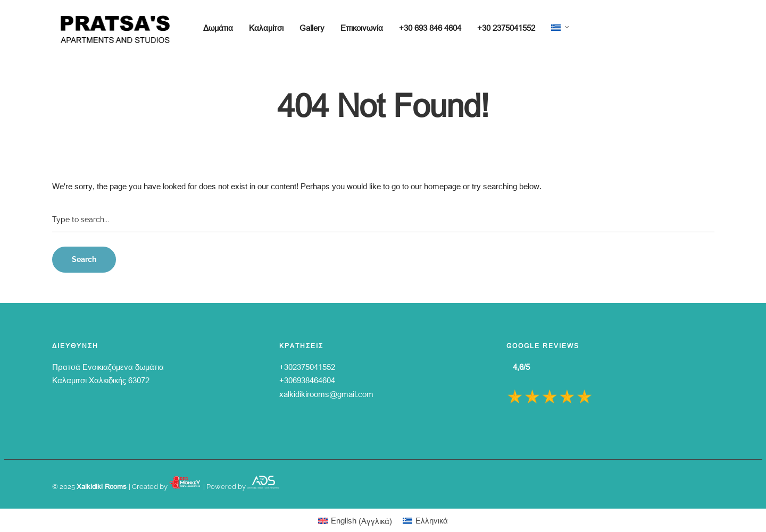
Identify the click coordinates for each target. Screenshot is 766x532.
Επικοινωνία (362, 28)
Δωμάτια (218, 28)
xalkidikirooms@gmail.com (326, 394)
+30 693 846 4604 (430, 28)
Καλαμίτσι (266, 28)
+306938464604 (307, 380)
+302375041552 (307, 367)
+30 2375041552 (506, 28)
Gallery (312, 28)
